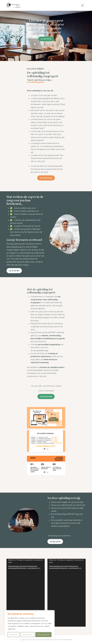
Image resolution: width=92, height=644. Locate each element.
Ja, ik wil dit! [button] (14, 271)
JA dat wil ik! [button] (55, 542)
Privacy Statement (67, 640)
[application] (26, 593)
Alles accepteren (43, 635)
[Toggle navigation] (82, 5)
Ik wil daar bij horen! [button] (46, 479)
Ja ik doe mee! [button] (46, 178)
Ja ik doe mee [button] (46, 396)
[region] (30, 625)
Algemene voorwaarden (53, 640)
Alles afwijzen (27, 635)
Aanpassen (14, 635)
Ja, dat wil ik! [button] (46, 39)
